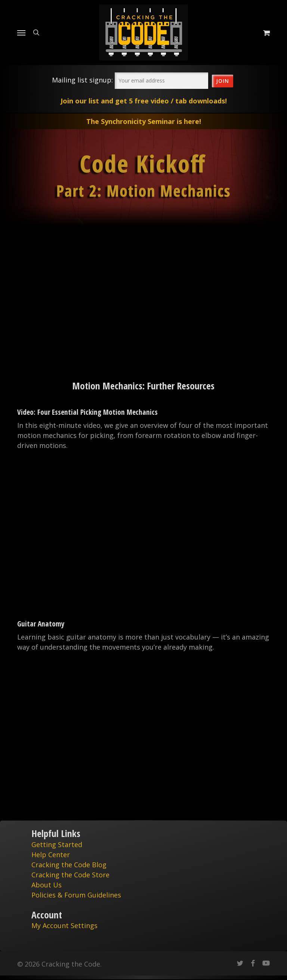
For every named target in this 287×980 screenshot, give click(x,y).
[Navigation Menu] (21, 32)
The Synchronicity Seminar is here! (144, 121)
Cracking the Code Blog (69, 865)
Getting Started (57, 844)
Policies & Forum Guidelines (76, 895)
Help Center (51, 855)
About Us (47, 885)
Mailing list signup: (82, 80)
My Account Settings (64, 925)
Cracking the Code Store (70, 875)
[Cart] (265, 32)
